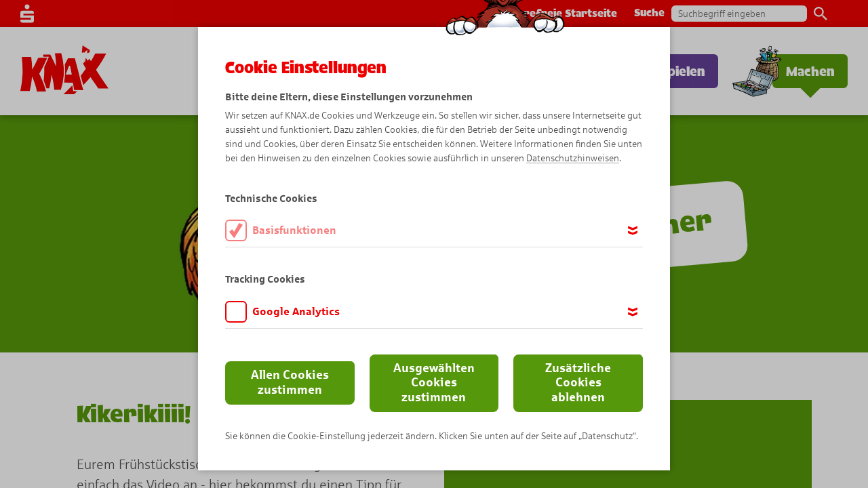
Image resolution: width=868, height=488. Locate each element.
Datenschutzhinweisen (573, 158)
